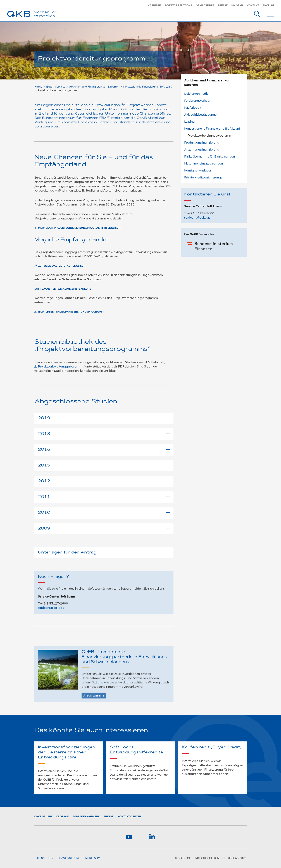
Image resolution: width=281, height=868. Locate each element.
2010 (104, 513)
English (268, 5)
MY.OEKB (237, 5)
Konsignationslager (198, 171)
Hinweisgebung (69, 858)
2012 (104, 481)
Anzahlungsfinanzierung (202, 150)
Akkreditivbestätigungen (201, 115)
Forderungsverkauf (197, 101)
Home (38, 87)
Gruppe (43, 816)
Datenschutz (44, 858)
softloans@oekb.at (51, 608)
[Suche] (257, 13)
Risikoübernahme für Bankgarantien (210, 157)
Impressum (92, 858)
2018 (104, 434)
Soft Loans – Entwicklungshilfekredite (63, 289)
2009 (104, 529)
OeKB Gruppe (205, 5)
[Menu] (271, 13)
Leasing (189, 122)
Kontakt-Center (129, 816)
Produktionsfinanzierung (202, 143)
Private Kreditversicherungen (204, 177)
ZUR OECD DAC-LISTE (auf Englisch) (62, 266)
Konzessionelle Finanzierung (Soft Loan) (148, 87)
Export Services (56, 87)
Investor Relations (178, 5)
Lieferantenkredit (196, 94)
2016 (104, 450)
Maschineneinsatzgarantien (204, 164)
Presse (223, 5)
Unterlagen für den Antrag (104, 553)
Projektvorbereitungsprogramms (61, 367)
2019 (104, 418)
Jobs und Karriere (86, 816)
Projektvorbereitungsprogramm (210, 136)
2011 (104, 497)
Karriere (154, 5)
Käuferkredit (193, 108)
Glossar (63, 816)
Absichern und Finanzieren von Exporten (94, 87)
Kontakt (253, 5)
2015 (104, 466)
